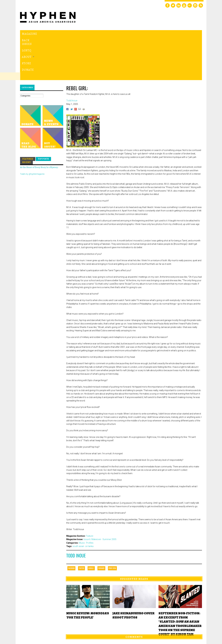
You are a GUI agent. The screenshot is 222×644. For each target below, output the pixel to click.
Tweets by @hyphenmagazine (32, 132)
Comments (134, 594)
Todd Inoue (76, 513)
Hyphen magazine (34, 629)
